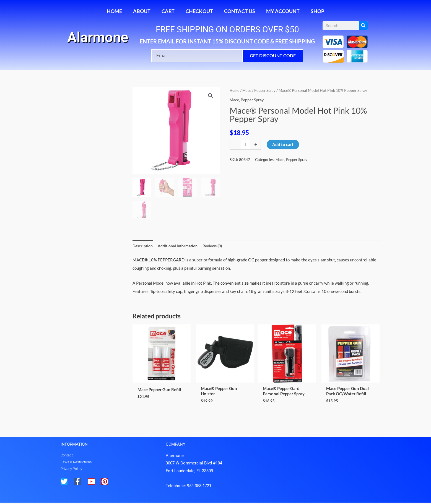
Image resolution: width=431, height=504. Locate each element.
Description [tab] (143, 246)
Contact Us (240, 11)
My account (283, 11)
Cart (168, 11)
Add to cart (283, 144)
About (142, 11)
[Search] (363, 26)
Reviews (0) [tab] (219, 246)
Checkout (199, 11)
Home (114, 11)
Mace (248, 90)
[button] (211, 96)
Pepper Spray (267, 90)
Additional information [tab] (181, 246)
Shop (317, 11)
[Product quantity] (246, 145)
